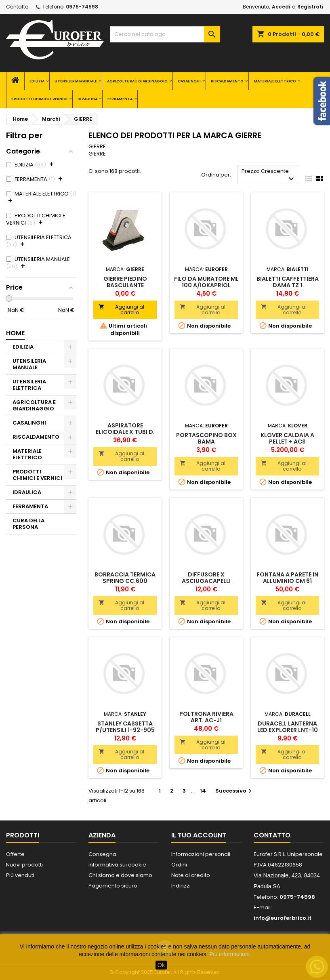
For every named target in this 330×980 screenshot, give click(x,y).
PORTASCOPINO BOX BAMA (206, 438)
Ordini (179, 865)
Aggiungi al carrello (121, 310)
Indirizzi (181, 886)
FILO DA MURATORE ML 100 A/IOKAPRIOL (206, 282)
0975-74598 (82, 7)
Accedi (281, 7)
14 (203, 791)
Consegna (102, 854)
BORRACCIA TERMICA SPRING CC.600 (125, 578)
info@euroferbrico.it (283, 918)
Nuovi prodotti (24, 865)
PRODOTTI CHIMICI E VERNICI (39, 99)
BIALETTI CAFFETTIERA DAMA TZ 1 (288, 282)
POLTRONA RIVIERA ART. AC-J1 (206, 717)
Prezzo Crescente (269, 176)
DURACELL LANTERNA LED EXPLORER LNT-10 (288, 727)
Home (15, 333)
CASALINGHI (189, 81)
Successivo (234, 791)
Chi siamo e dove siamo (120, 875)
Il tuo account (199, 835)
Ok (161, 965)
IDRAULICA (87, 99)
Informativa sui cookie (117, 865)
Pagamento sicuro (113, 886)
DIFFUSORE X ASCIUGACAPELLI (206, 578)
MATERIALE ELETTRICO (275, 81)
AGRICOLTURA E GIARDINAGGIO (137, 81)
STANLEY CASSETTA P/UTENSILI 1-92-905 (125, 727)
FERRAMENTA (120, 99)
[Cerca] (165, 34)
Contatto (17, 7)
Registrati (310, 7)
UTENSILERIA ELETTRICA (29, 385)
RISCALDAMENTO (227, 81)
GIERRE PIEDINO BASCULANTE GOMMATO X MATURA (125, 285)
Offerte (15, 854)
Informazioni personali (201, 854)
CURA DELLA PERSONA (28, 524)
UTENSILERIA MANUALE (76, 81)
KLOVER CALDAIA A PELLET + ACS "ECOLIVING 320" (287, 442)
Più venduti (20, 875)
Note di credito (191, 875)
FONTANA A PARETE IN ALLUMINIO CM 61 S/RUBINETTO (287, 581)
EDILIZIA (37, 81)
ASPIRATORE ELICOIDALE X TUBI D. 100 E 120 (125, 432)
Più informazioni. (230, 954)
